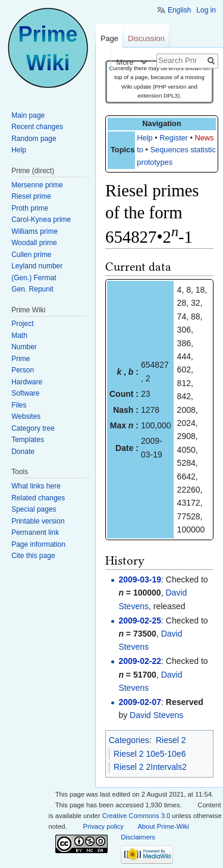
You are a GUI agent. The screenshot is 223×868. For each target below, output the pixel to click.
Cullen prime (31, 255)
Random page (34, 139)
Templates (28, 440)
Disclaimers (138, 837)
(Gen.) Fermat (34, 278)
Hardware (27, 382)
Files (19, 405)
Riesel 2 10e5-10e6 (150, 754)
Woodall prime (34, 243)
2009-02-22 (140, 661)
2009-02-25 (140, 621)
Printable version (38, 521)
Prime (21, 359)
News (204, 138)
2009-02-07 (140, 702)
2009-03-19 (140, 579)
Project (22, 324)
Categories (129, 740)
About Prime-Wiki (163, 826)
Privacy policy (103, 826)
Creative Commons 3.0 (136, 816)
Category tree (33, 428)
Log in (206, 10)
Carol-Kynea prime (41, 220)
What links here (36, 486)
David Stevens (156, 715)
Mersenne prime (37, 185)
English (179, 10)
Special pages (34, 509)
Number (24, 347)
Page (109, 38)
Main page (28, 115)
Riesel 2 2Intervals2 (150, 767)
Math (19, 336)
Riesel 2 (171, 740)
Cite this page (33, 556)
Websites (26, 416)
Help (145, 138)
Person (23, 370)
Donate (23, 452)
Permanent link (35, 532)
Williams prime (34, 231)
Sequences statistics (185, 150)
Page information (38, 544)
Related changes (38, 498)
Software (25, 393)
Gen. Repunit (32, 289)
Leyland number (37, 266)
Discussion (146, 38)
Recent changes (37, 127)
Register (174, 138)
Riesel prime (31, 196)
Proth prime (30, 208)
